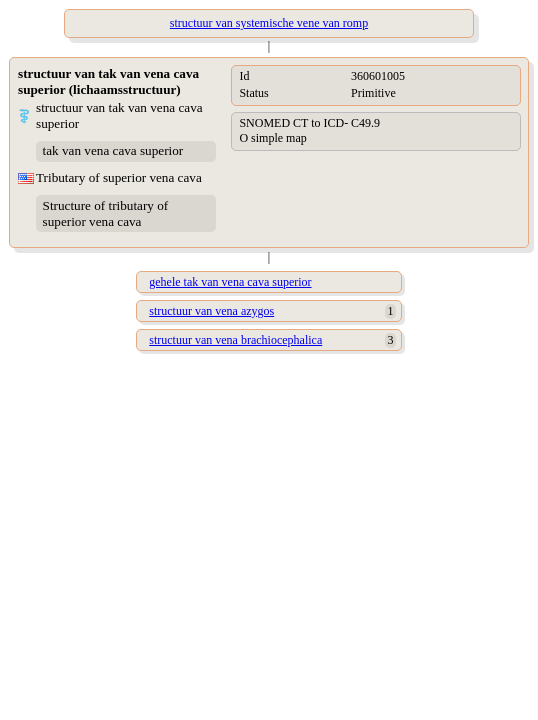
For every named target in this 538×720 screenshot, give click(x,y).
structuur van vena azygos (211, 311)
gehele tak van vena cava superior (230, 282)
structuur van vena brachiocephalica (235, 340)
